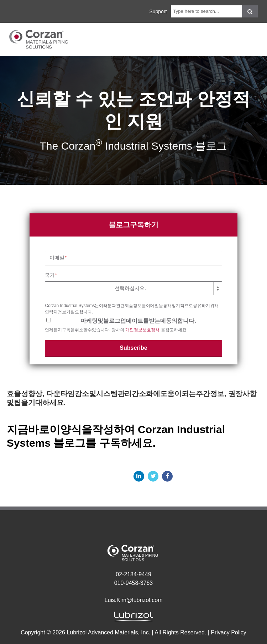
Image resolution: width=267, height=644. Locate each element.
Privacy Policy (229, 632)
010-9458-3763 (134, 583)
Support (158, 11)
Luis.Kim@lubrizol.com (134, 600)
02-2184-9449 (133, 574)
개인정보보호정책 (142, 330)
